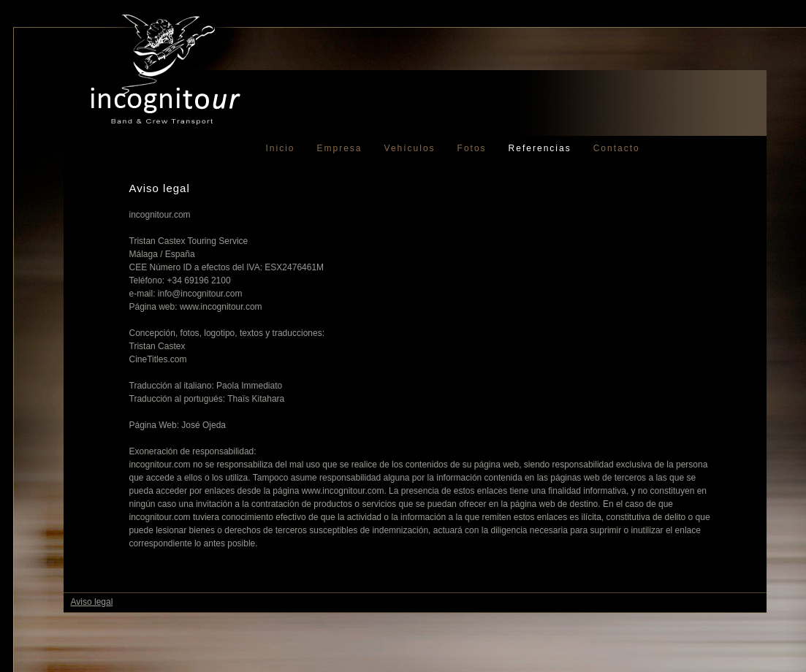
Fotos (472, 148)
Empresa (340, 148)
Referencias (540, 148)
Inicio (281, 148)
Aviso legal (92, 602)
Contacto (617, 148)
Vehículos (410, 148)
